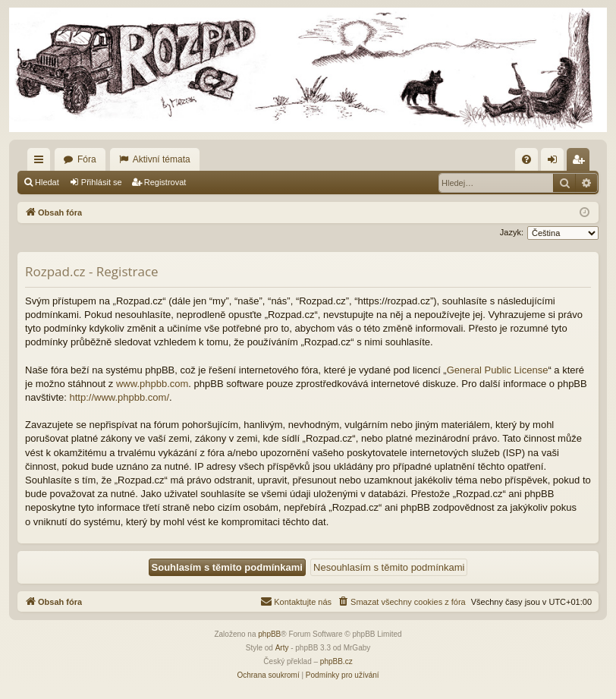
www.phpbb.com (152, 384)
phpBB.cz (336, 661)
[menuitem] (526, 159)
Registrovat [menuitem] (581, 162)
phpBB (269, 634)
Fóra (87, 159)
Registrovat (165, 182)
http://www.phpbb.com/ (120, 397)
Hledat (47, 182)
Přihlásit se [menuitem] (556, 162)
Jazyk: (512, 232)
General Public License (498, 370)
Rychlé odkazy (42, 162)
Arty (282, 648)
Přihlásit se (102, 182)
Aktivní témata (162, 159)
